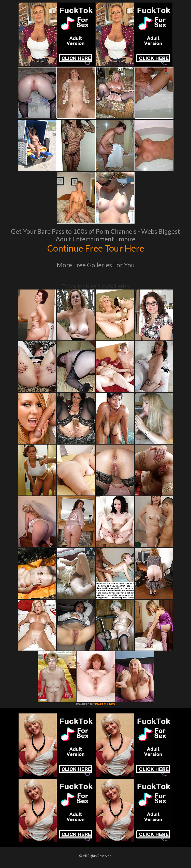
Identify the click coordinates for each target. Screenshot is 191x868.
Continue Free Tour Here (96, 248)
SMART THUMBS (104, 704)
